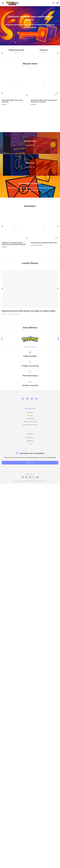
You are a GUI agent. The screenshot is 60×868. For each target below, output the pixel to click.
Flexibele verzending (30, 385)
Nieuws (4, 314)
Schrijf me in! (30, 463)
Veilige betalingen (30, 356)
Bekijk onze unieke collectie (30, 34)
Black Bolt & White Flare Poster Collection (12, 101)
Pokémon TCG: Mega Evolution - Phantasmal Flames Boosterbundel (14, 243)
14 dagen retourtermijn (30, 366)
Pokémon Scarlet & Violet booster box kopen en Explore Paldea (29, 311)
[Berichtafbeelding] (30, 289)
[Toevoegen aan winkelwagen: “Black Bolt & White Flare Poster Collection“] (27, 95)
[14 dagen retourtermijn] (30, 362)
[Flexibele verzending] (30, 382)
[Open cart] (57, 3)
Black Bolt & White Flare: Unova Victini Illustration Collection (44, 101)
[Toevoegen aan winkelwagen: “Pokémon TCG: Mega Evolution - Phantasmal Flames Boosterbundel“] (27, 238)
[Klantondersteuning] (30, 372)
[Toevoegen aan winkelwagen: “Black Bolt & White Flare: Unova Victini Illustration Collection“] (56, 95)
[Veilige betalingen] (30, 352)
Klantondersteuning (30, 376)
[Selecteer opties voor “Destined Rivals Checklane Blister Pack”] (56, 238)
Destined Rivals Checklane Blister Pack (44, 243)
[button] (2, 53)
